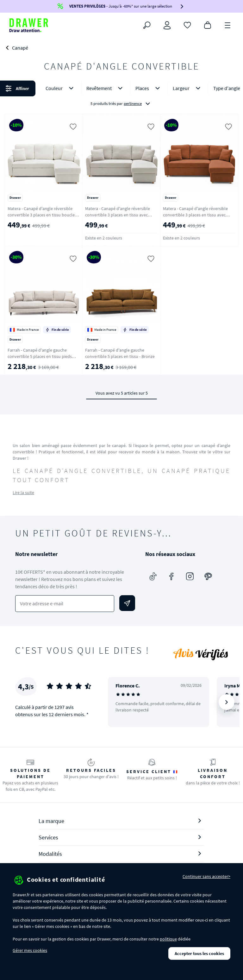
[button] (121, 96)
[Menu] (228, 25)
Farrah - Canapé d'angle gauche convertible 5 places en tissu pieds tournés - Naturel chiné (40, 356)
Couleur (61, 88)
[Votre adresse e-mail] (65, 604)
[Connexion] (167, 25)
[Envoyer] (127, 603)
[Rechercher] (147, 25)
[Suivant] (227, 702)
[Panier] (208, 25)
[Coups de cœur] (187, 25)
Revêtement (106, 88)
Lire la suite (23, 493)
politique (168, 939)
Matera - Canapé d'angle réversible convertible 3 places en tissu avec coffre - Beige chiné (118, 215)
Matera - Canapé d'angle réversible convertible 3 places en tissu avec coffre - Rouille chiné (195, 215)
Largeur (188, 88)
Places (149, 88)
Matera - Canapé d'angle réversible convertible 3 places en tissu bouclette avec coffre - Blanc (44, 215)
